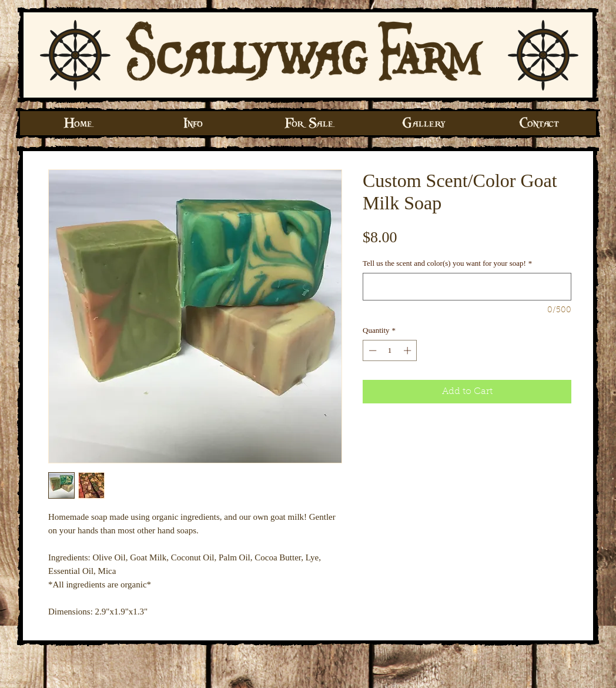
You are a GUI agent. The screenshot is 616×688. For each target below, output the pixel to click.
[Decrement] (371, 350)
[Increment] (409, 350)
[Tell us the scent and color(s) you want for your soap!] (467, 287)
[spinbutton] (390, 350)
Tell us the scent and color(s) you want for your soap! (447, 263)
